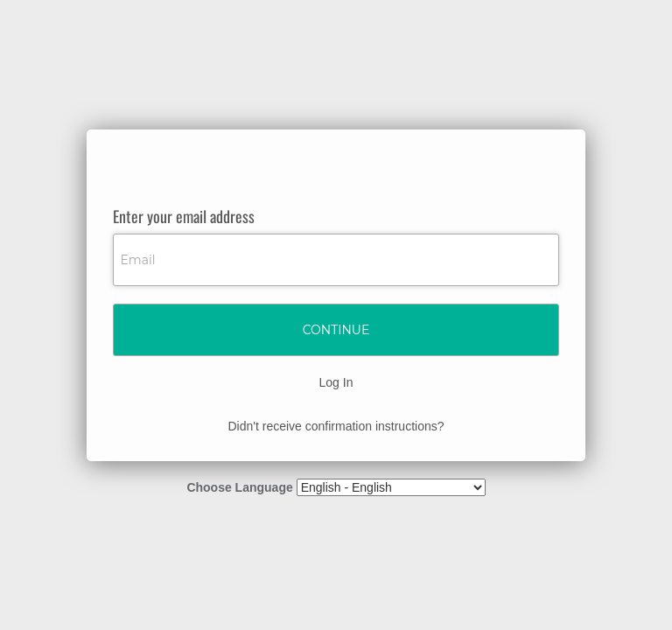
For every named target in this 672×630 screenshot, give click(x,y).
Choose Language (239, 487)
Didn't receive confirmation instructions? (336, 426)
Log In (336, 382)
